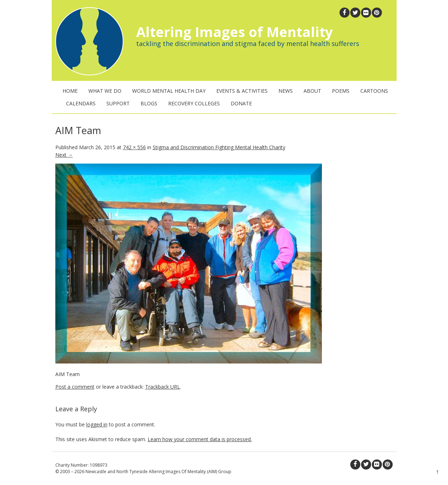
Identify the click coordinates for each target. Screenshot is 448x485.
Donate (241, 103)
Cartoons (374, 91)
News (286, 91)
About (312, 91)
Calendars (81, 103)
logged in (97, 424)
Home (70, 91)
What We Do (105, 91)
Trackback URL (163, 387)
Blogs (149, 103)
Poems (341, 91)
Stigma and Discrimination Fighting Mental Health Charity (219, 147)
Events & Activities (242, 91)
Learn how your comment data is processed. (200, 439)
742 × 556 (134, 147)
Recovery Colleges (194, 103)
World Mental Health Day (169, 91)
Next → (64, 155)
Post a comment (75, 387)
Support (118, 103)
